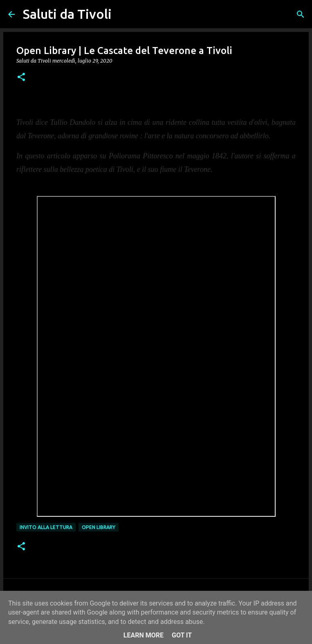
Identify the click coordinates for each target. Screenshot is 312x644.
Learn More (144, 635)
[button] (21, 78)
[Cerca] (123, 14)
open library (99, 527)
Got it (182, 635)
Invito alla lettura (46, 527)
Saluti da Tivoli (67, 14)
